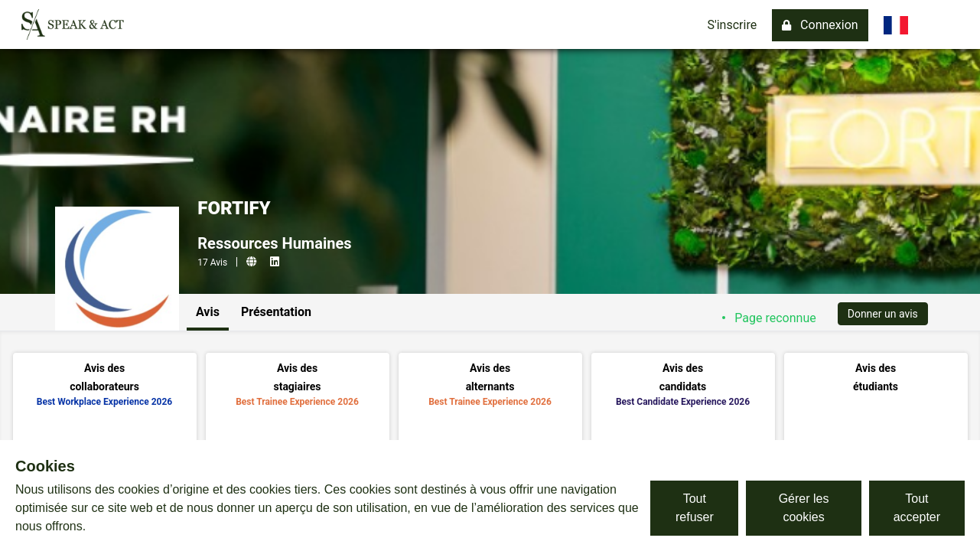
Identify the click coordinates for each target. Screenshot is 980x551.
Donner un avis (883, 314)
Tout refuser (695, 508)
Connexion (820, 25)
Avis (208, 312)
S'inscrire (732, 25)
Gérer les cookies (804, 508)
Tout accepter (917, 508)
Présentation (276, 312)
